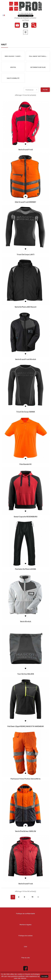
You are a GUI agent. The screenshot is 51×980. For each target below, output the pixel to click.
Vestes (13, 67)
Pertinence (32, 90)
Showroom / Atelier (26, 16)
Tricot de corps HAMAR (26, 412)
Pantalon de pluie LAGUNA (26, 569)
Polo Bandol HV (25, 464)
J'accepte (44, 976)
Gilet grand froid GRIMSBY (25, 202)
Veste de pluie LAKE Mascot (25, 307)
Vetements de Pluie (38, 67)
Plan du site (26, 958)
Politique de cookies (26, 936)
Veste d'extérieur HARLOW (25, 831)
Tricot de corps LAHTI (26, 255)
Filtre (45, 90)
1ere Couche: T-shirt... (13, 56)
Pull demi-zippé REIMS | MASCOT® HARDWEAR (26, 727)
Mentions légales (26, 925)
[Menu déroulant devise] (6, 15)
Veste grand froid (26, 150)
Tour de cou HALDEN (26, 674)
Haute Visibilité (13, 78)
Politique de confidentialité (25, 914)
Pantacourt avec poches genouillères (26, 779)
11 (32, 897)
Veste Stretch (26, 622)
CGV (26, 947)
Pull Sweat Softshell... (38, 56)
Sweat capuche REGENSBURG (26, 517)
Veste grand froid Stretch (26, 359)
